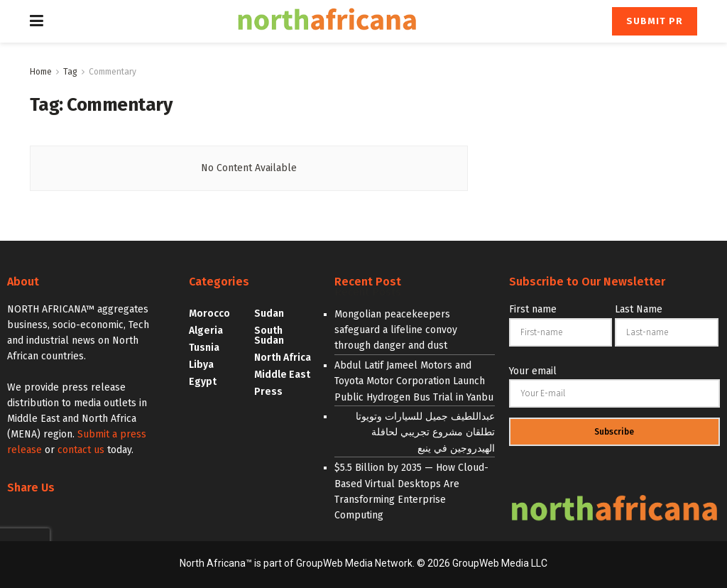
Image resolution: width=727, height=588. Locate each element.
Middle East (282, 375)
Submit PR (655, 21)
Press (268, 392)
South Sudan (269, 336)
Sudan (269, 314)
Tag (70, 72)
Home (41, 72)
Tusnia (204, 348)
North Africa (283, 358)
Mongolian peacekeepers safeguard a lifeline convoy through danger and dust (396, 330)
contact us (81, 450)
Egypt (203, 382)
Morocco (209, 314)
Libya (201, 365)
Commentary (113, 72)
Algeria (206, 331)
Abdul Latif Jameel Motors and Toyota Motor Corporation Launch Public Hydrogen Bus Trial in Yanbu (414, 381)
